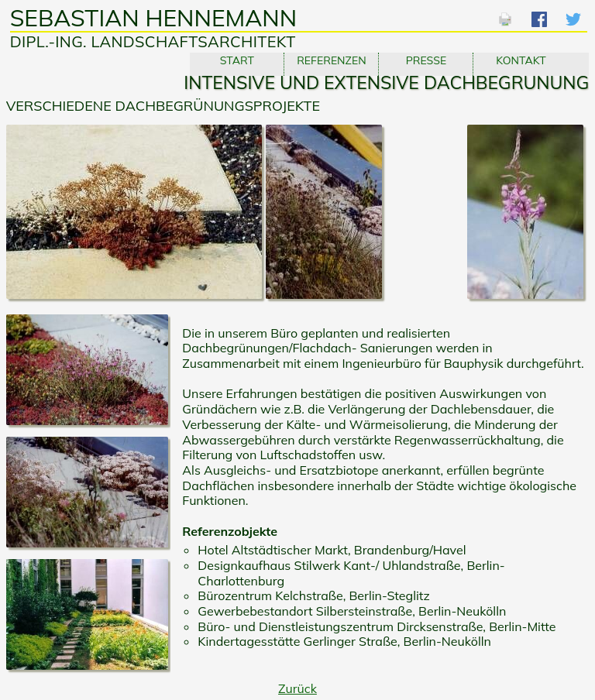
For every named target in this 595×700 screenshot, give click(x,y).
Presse (426, 60)
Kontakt (521, 60)
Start (237, 60)
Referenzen (331, 60)
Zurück (297, 688)
